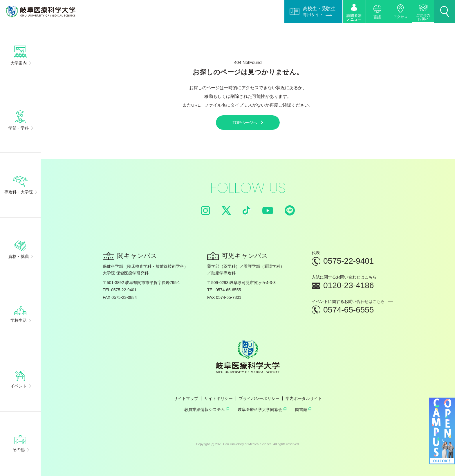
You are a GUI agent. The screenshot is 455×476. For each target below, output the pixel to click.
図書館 (303, 409)
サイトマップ (186, 398)
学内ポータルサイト (304, 398)
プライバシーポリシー (259, 398)
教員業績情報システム (207, 409)
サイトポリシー (219, 398)
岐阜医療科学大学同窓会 (262, 409)
